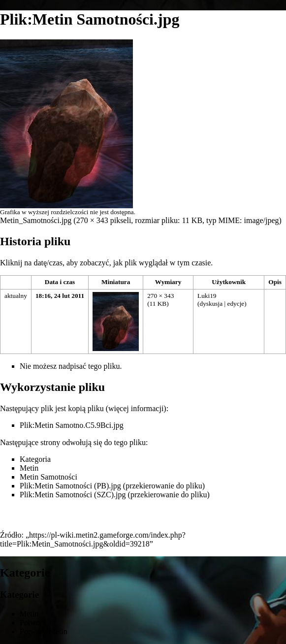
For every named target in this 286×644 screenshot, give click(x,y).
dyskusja (211, 304)
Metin (29, 468)
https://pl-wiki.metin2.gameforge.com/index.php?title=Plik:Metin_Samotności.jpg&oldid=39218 (93, 539)
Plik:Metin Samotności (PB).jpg (70, 486)
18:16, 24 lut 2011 (60, 296)
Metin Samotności (48, 477)
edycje (236, 304)
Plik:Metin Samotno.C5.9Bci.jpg (72, 425)
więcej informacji (136, 408)
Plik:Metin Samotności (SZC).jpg (73, 495)
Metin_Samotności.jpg (36, 220)
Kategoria (35, 459)
